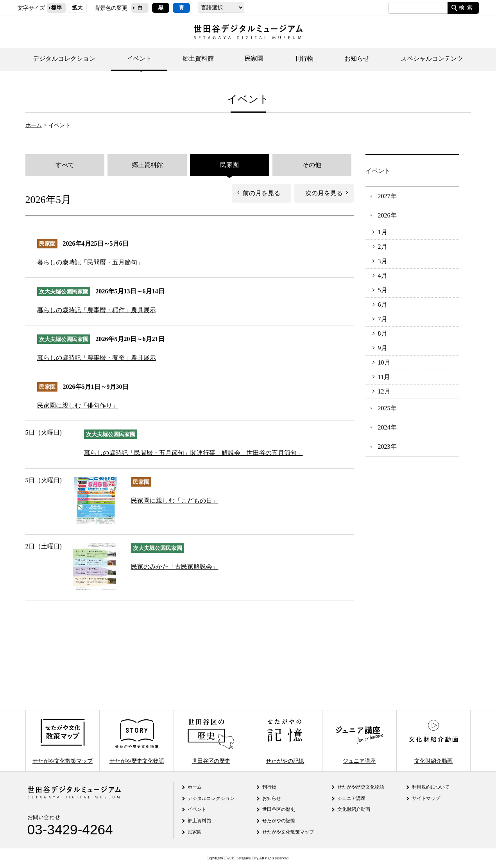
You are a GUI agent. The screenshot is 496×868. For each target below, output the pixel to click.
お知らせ (357, 58)
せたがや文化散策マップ (63, 741)
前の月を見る (261, 193)
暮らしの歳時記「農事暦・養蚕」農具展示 (97, 358)
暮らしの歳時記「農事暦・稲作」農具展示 (97, 310)
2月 (383, 247)
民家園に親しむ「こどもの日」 (175, 500)
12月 (384, 392)
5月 (383, 290)
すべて (65, 165)
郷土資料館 (198, 58)
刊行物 (304, 58)
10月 (384, 363)
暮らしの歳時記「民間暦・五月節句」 (90, 262)
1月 (383, 232)
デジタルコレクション (64, 58)
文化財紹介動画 (433, 741)
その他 (312, 165)
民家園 (254, 58)
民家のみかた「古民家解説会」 (175, 567)
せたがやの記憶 (285, 741)
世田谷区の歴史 (211, 741)
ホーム (34, 125)
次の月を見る (324, 193)
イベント (139, 58)
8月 (383, 334)
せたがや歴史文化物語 (137, 741)
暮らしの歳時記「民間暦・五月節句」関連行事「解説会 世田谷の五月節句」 (193, 453)
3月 (383, 261)
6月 (383, 305)
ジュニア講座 (359, 741)
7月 (383, 319)
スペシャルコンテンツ (432, 58)
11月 (384, 377)
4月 (383, 276)
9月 (383, 348)
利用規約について (431, 787)
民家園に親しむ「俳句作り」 (78, 405)
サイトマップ (426, 798)
